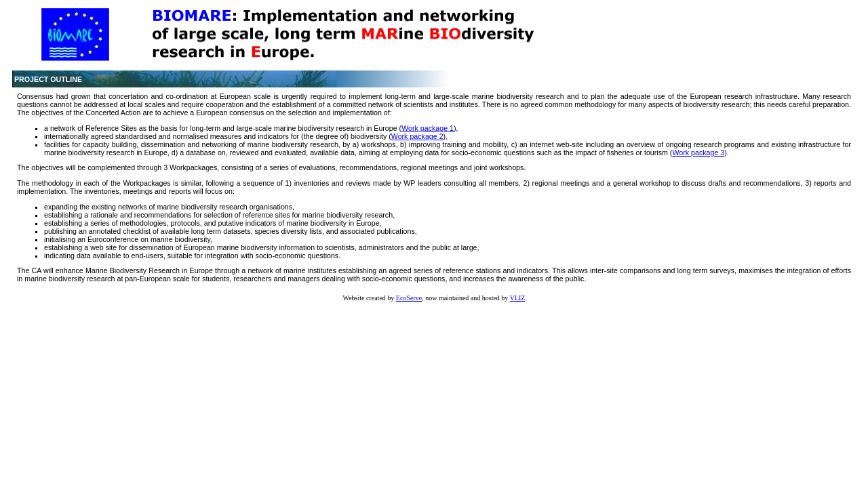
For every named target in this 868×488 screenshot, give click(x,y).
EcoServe (409, 298)
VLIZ (518, 298)
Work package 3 (698, 152)
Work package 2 (417, 136)
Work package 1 (428, 128)
